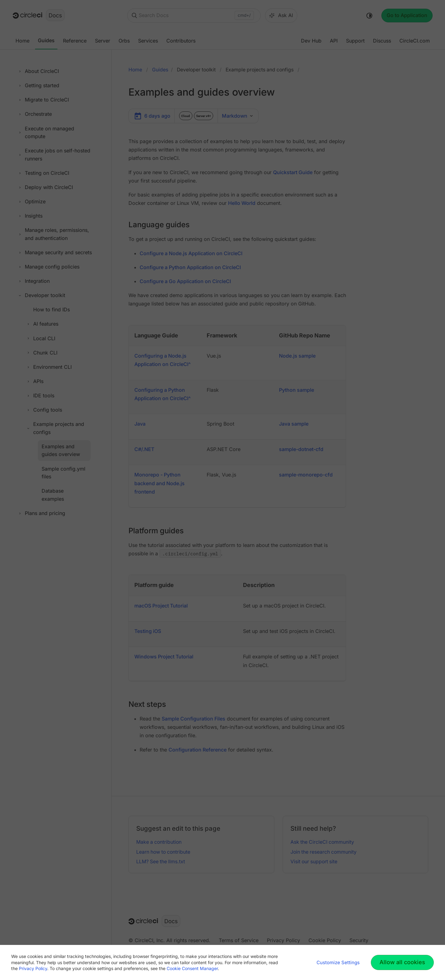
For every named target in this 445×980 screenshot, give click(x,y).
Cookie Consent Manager (192, 968)
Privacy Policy (33, 968)
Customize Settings (338, 962)
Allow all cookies (402, 962)
